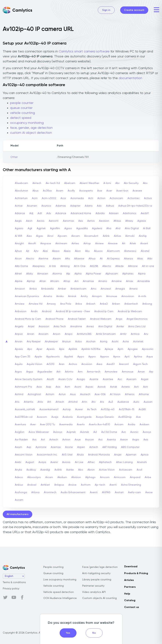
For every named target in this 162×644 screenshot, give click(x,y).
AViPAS (106, 492)
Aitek (133, 244)
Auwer (79, 409)
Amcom (105, 477)
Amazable (144, 281)
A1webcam (21, 183)
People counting (53, 567)
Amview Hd (36, 304)
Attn (84, 402)
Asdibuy (31, 470)
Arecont (124, 364)
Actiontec (134, 198)
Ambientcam (78, 289)
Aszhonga (21, 492)
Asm (67, 387)
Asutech (85, 394)
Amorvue (112, 296)
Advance (61, 213)
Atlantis (29, 402)
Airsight (19, 244)
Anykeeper (51, 342)
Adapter (75, 206)
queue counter (21, 108)
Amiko (60, 296)
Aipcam (62, 236)
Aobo (79, 342)
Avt (43, 440)
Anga (119, 319)
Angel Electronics (137, 319)
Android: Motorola (99, 455)
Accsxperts (86, 191)
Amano (103, 281)
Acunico (46, 206)
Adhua (110, 206)
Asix (58, 387)
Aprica (145, 455)
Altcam (55, 281)
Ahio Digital (132, 228)
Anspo (69, 334)
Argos (18, 372)
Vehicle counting (53, 586)
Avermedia (66, 425)
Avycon (90, 440)
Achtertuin (21, 198)
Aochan (91, 342)
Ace (100, 191)
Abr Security (131, 183)
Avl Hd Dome (109, 432)
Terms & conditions (14, 582)
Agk (30, 228)
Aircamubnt (91, 236)
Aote (126, 342)
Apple (38, 357)
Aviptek (71, 432)
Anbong (147, 304)
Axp (29, 447)
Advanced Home (81, 213)
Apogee (133, 349)
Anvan (19, 342)
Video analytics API (94, 592)
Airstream (61, 244)
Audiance (123, 402)
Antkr (123, 334)
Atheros (130, 394)
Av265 (142, 409)
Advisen (114, 213)
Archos (73, 364)
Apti (127, 357)
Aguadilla (82, 228)
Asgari (145, 379)
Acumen (32, 206)
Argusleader (45, 372)
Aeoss (41, 221)
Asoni (78, 387)
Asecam (131, 379)
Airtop (87, 244)
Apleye (109, 349)
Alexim (57, 259)
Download (131, 567)
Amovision (128, 296)
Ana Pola (66, 304)
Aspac (89, 387)
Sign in (106, 10)
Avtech (54, 440)
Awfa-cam (134, 492)
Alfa (67, 259)
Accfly (71, 191)
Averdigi (45, 470)
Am (77, 281)
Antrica (135, 334)
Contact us (132, 607)
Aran (62, 364)
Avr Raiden (21, 440)
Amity (84, 296)
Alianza (128, 259)
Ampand (135, 477)
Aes (81, 221)
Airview (99, 244)
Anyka (18, 470)
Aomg (104, 342)
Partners (130, 587)
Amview (20, 304)
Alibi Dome (21, 266)
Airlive (117, 236)
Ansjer (118, 455)
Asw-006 (100, 394)
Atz (102, 402)
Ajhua (18, 251)
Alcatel (145, 251)
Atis (17, 402)
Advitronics (130, 213)
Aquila (19, 364)
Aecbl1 (145, 213)
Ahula (80, 455)
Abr (117, 183)
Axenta (111, 440)
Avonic (134, 432)
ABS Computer (130, 447)
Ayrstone (41, 447)
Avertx (81, 425)
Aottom (86, 485)
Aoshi (115, 342)
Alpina (142, 274)
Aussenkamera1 (49, 409)
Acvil (139, 470)
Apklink (73, 349)
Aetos (91, 221)
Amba (33, 289)
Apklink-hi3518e (91, 349)
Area (99, 364)
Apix (62, 349)
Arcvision (87, 364)
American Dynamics (27, 296)
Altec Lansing (124, 462)
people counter (22, 103)
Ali (101, 259)
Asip (49, 387)
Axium (19, 447)
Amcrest (106, 289)
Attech (60, 402)
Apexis (51, 349)
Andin (34, 311)
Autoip (67, 409)
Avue (78, 440)
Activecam (126, 470)
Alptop (31, 281)
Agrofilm (55, 228)
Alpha (78, 274)
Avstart (119, 492)
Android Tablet (77, 319)
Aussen (148, 402)
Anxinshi (142, 462)
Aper (39, 349)
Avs (34, 440)
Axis (146, 440)
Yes (68, 633)
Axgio (136, 440)
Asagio (81, 379)
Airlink (106, 236)
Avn (124, 432)
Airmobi (130, 236)
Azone (69, 447)
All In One (80, 266)
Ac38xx (47, 191)
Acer (109, 191)
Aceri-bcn (122, 191)
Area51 (111, 364)
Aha (109, 228)
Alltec (91, 462)
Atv (94, 402)
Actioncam (116, 198)
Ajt (28, 251)
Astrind (19, 394)
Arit (59, 372)
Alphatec (128, 274)
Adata (89, 206)
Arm (80, 372)
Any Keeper (34, 342)
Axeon (124, 440)
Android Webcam (101, 319)
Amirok (72, 296)
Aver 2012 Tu (47, 425)
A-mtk (142, 296)
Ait (124, 244)
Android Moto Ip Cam (28, 319)
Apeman (131, 455)
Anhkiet (45, 485)
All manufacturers (18, 514)
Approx (104, 357)
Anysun (67, 342)
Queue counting (53, 573)
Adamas (61, 206)
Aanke (70, 470)
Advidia (100, 213)
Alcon (18, 259)
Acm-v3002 (49, 198)
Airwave (113, 244)
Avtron (66, 440)
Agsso (68, 228)
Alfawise (79, 259)
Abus (36, 191)
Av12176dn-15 (127, 409)
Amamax (88, 281)
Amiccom (120, 477)
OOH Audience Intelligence (60, 598)
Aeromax (68, 221)
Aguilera (97, 228)
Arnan (141, 372)
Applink (69, 357)
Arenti (113, 485)
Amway (51, 304)
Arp (151, 372)
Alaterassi (130, 251)
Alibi (150, 259)
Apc (30, 349)
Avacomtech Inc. (47, 455)
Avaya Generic (105, 417)
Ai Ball (147, 228)
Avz (100, 440)
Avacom (42, 417)
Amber (62, 289)
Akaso (56, 251)
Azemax (56, 447)
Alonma (57, 274)
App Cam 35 (23, 357)
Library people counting (97, 580)
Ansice (72, 485)
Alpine (19, 281)
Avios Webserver (39, 432)
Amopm (97, 296)
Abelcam (70, 183)
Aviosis (66, 462)
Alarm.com (113, 251)
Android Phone (54, 319)
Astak (114, 387)
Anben (116, 304)
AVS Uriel (67, 455)
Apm (120, 349)
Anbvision (21, 311)
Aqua (150, 357)
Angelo (19, 327)
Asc (120, 379)
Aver (33, 425)
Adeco (19, 477)
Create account (134, 10)
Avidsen (144, 425)
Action (101, 198)
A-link (53, 266)
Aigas (40, 236)
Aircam (76, 236)
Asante (94, 379)
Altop (67, 281)
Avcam (19, 500)
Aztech (94, 447)
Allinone (133, 266)
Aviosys (58, 432)
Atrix (40, 402)
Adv (49, 213)
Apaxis (19, 349)
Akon (78, 251)
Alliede (120, 266)
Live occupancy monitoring (60, 580)
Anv (146, 334)
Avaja (55, 417)
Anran (31, 334)
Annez (90, 327)
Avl (95, 432)
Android (47, 311)
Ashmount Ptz (23, 387)
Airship (143, 236)
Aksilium (62, 477)
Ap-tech (100, 485)
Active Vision (107, 470)
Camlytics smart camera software (84, 52)
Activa (148, 198)
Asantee (108, 379)
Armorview (111, 372)
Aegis (18, 221)
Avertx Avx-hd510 (100, 425)
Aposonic (148, 349)
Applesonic (53, 357)
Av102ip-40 (108, 409)
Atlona (35, 492)
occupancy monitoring (27, 123)
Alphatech (105, 462)
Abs (145, 183)
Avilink (58, 470)
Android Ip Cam (104, 311)
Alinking (65, 266)
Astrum (50, 394)
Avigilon (20, 432)
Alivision (76, 477)
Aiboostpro (34, 477)
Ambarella (47, 289)
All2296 (94, 266)
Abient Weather (89, 183)
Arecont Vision (24, 455)
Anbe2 (104, 304)
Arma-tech (94, 372)
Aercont (54, 221)
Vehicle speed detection (59, 592)
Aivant (144, 244)
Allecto (107, 266)
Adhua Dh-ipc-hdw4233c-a (135, 206)
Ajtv (36, 251)
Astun (62, 394)
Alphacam (112, 274)
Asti (136, 387)
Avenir (54, 462)
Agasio (19, 228)
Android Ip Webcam (130, 311)
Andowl (32, 485)
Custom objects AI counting (99, 598)
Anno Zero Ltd (137, 327)
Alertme (43, 259)
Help (127, 594)
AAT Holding (110, 447)
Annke (120, 327)
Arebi (18, 462)
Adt (40, 213)
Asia (39, 387)
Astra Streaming (131, 485)
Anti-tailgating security (96, 573)
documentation (130, 78)
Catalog (130, 600)
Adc (99, 206)
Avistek (85, 432)
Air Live (79, 462)
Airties (75, 244)
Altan (43, 281)
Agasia (142, 221)
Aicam (49, 477)
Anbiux (19, 485)
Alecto (30, 259)
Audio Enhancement (73, 492)
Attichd (73, 402)
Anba (79, 304)
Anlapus (59, 485)
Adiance (20, 213)
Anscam (43, 334)
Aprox (117, 357)
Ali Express (113, 259)
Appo (81, 357)
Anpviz (19, 334)
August (30, 462)
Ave (138, 417)
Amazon (20, 289)
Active (19, 206)
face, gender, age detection (31, 128)
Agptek (41, 228)
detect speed (21, 118)
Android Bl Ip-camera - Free (73, 311)
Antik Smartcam (106, 334)
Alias (140, 259)
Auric (136, 402)
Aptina (138, 357)
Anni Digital (105, 327)
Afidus (117, 221)
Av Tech (92, 409)
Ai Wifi (19, 236)
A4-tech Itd (53, 183)
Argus (30, 372)
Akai (45, 251)
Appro (92, 357)
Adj (31, 213)
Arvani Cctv (65, 379)
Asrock (102, 387)
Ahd (118, 228)
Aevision (104, 221)
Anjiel (31, 327)
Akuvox (98, 251)
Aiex (29, 236)
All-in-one (148, 266)
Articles (129, 580)
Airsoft (32, 244)
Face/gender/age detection (100, 567)
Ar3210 (51, 364)
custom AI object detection (31, 133)
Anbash (91, 304)
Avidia (132, 425)
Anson (57, 334)
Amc (94, 289)
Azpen (81, 447)
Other (14, 157)
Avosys (147, 432)
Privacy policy (11, 589)
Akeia (67, 251)
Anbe (148, 477)
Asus (73, 394)
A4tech (37, 183)
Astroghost (34, 394)
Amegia (120, 289)
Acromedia (77, 198)
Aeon (29, 221)
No (94, 633)
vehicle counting (22, 113)
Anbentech (131, 304)
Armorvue (128, 372)
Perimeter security (93, 586)
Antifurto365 (84, 334)
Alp (68, 274)
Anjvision (44, 327)
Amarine (117, 281)
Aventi (94, 492)
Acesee (137, 191)
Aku (87, 251)
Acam (60, 191)
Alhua (92, 259)
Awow (149, 492)
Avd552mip (125, 417)
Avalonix (68, 417)
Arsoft (50, 379)
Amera (133, 289)
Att (49, 402)
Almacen (43, 274)
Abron (91, 470)
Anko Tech (60, 327)
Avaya (42, 462)
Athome (144, 394)
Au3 (111, 402)
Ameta (48, 296)
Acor (63, 198)
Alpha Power (93, 274)
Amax (130, 281)
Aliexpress (39, 266)
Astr (145, 387)
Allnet (18, 274)
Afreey (129, 221)
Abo (81, 470)
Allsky (30, 274)
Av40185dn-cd (24, 417)
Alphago (90, 477)
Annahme (76, 327)
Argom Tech (140, 364)
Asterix (126, 387)
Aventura (20, 425)
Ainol (50, 236)
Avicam (119, 425)
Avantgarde (84, 417)
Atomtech (50, 492)
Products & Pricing (136, 573)
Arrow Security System (29, 379)
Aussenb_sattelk (25, 409)
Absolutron (21, 191)
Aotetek (138, 342)
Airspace (46, 244)
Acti (91, 198)
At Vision (115, 394)
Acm (35, 198)
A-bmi (107, 183)
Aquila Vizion (34, 364)
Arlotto (69, 372)
